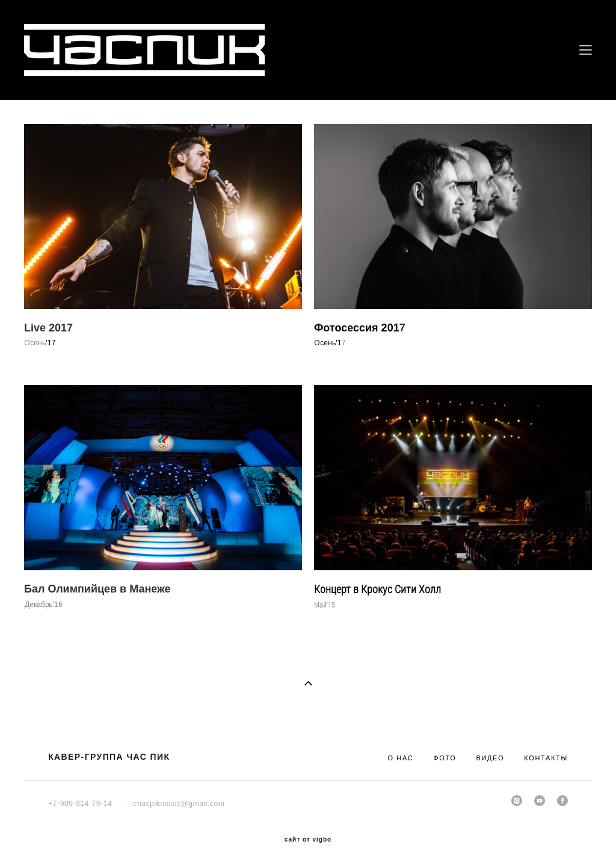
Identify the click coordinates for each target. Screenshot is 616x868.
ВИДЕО (490, 758)
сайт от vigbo (308, 840)
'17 (51, 343)
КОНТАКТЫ (546, 758)
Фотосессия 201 (357, 328)
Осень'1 (328, 343)
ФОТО (445, 758)
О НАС (400, 758)
